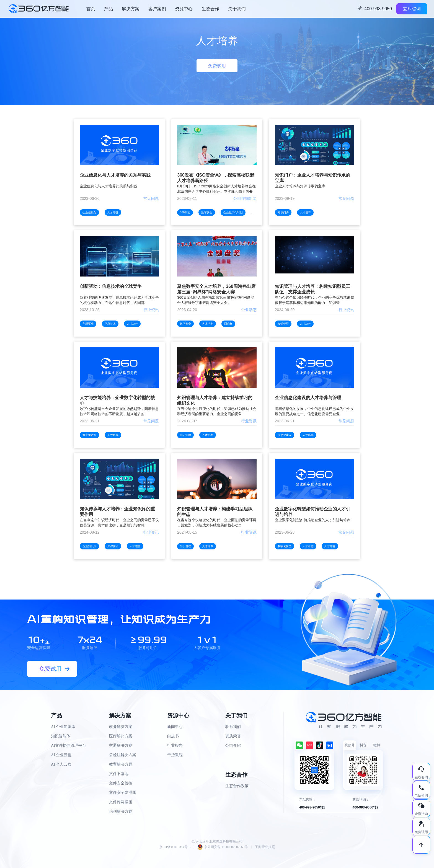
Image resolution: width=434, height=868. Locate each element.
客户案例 (157, 9)
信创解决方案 (121, 811)
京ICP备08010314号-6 (175, 847)
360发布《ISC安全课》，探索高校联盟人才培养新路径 (215, 178)
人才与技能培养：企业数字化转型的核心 (117, 400)
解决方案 (131, 9)
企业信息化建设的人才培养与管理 (308, 398)
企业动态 (249, 310)
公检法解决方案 (123, 755)
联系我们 (233, 727)
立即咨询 (412, 9)
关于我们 (237, 9)
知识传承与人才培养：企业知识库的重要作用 (117, 512)
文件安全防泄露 (123, 793)
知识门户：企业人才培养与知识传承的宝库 (312, 178)
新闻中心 (175, 727)
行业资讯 (151, 310)
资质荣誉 (233, 736)
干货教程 (175, 755)
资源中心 (184, 9)
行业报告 (175, 746)
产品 (108, 9)
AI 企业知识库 (63, 727)
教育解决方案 (121, 764)
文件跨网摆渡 (121, 802)
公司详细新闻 (245, 198)
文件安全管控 (121, 783)
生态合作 (210, 9)
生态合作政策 (237, 786)
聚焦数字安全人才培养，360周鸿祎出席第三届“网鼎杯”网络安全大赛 (216, 289)
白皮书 (173, 736)
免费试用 (217, 66)
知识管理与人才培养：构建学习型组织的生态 (215, 512)
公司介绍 (233, 746)
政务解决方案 (121, 727)
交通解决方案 (121, 746)
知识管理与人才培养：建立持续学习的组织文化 (215, 400)
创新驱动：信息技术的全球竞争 (111, 286)
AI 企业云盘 (61, 755)
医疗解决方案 (121, 736)
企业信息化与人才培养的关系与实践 (115, 175)
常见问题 (151, 198)
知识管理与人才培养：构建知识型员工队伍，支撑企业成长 (312, 289)
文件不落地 (119, 774)
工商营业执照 (265, 847)
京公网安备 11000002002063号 (223, 847)
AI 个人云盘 (61, 764)
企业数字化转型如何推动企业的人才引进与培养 (312, 512)
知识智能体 (61, 736)
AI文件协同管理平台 (69, 746)
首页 (91, 9)
